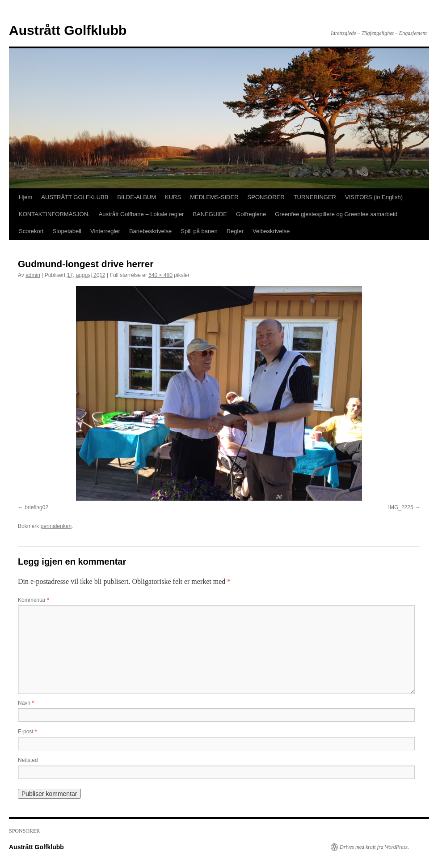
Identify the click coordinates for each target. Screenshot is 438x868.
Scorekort (31, 231)
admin (33, 275)
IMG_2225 (401, 507)
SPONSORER (266, 197)
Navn (26, 703)
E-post (27, 732)
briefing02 (36, 507)
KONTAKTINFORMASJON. (54, 214)
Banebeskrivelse (150, 231)
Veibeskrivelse (271, 231)
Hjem (25, 197)
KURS (173, 197)
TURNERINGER (315, 197)
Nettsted (28, 760)
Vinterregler (105, 231)
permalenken (56, 526)
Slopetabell (67, 231)
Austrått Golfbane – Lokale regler (141, 214)
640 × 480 (160, 275)
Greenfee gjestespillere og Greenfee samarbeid (336, 214)
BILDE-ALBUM (137, 197)
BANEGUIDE (210, 214)
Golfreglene (251, 214)
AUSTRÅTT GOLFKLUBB (75, 197)
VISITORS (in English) (374, 197)
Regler (235, 231)
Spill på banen (199, 231)
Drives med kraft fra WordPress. (374, 847)
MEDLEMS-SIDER (214, 197)
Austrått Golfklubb (68, 30)
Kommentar (34, 600)
